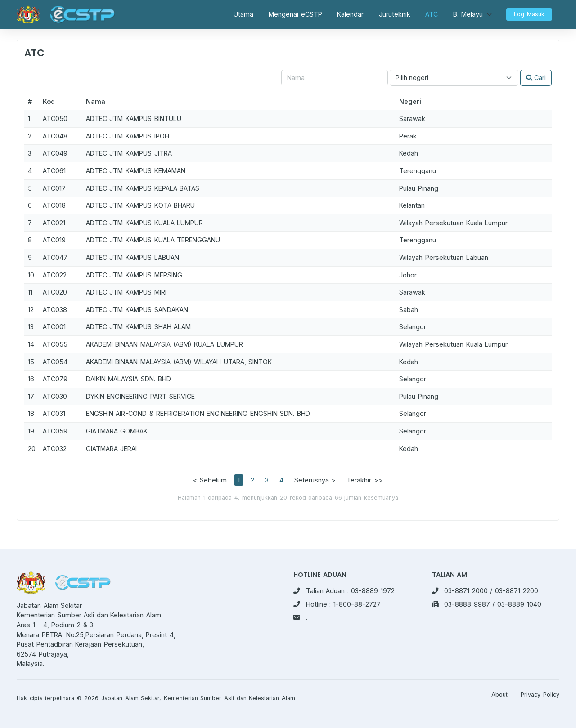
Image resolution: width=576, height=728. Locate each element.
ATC (432, 14)
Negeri (410, 101)
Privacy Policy (540, 695)
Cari (536, 78)
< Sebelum (210, 480)
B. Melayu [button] (468, 14)
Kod (49, 101)
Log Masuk (529, 14)
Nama (96, 101)
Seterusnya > (315, 480)
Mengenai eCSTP (295, 14)
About (499, 695)
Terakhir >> (365, 480)
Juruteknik (395, 14)
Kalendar (350, 14)
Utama (243, 14)
